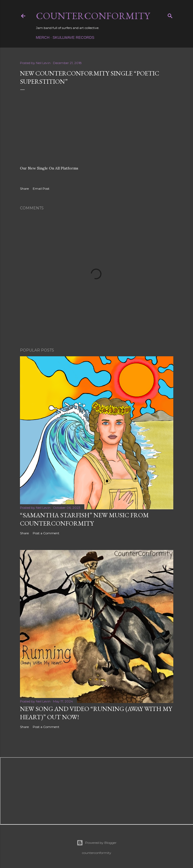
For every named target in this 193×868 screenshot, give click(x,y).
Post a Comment (46, 533)
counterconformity (93, 16)
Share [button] (24, 189)
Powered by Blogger (97, 843)
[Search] (170, 15)
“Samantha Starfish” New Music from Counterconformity (84, 519)
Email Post (41, 189)
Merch (43, 37)
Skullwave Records (74, 37)
